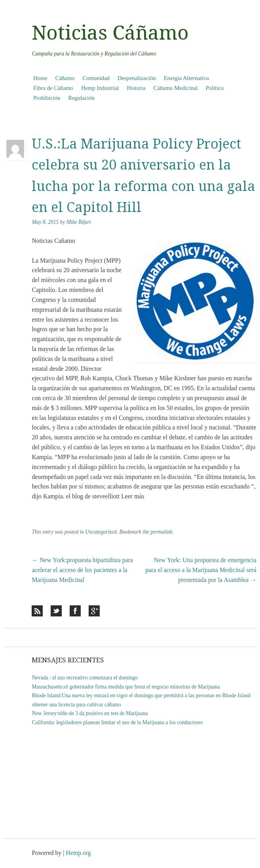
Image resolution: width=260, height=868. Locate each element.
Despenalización (137, 78)
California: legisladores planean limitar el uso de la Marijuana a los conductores (117, 722)
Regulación (81, 98)
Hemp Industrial (100, 88)
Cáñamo (65, 78)
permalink (161, 532)
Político (215, 88)
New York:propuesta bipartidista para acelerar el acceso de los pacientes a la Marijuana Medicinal (82, 570)
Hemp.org (78, 853)
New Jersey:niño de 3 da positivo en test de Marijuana (90, 713)
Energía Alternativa (186, 78)
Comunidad (96, 78)
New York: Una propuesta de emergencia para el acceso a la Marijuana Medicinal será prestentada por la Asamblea (201, 570)
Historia (136, 88)
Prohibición (47, 98)
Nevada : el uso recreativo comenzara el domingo (85, 678)
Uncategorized (101, 532)
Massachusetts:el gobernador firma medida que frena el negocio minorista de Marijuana (126, 687)
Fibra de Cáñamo (53, 88)
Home (40, 78)
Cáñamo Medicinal (176, 88)
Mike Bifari (79, 222)
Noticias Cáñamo (110, 33)
